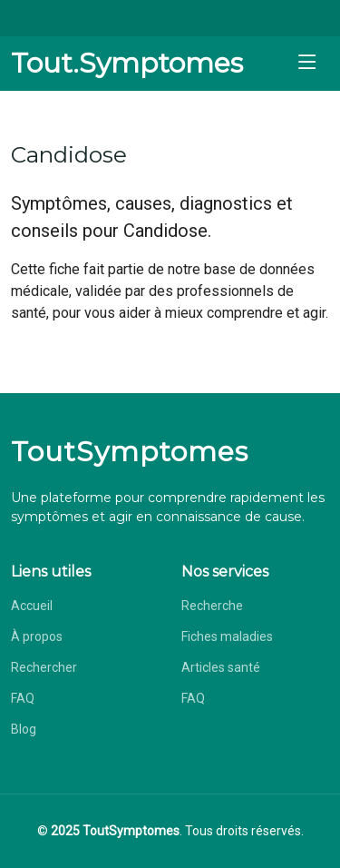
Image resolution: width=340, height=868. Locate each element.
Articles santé (221, 667)
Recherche (212, 606)
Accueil (32, 606)
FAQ (23, 698)
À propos (37, 636)
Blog (24, 729)
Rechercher (44, 667)
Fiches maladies (227, 636)
